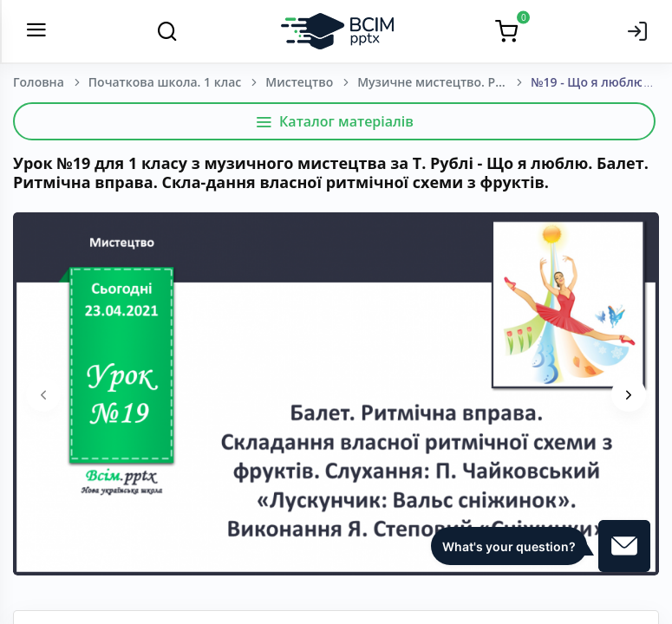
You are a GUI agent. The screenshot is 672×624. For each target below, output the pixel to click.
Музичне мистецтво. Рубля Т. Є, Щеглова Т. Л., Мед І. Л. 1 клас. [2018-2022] (444, 82)
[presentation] (43, 394)
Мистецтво (299, 82)
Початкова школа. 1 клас (165, 82)
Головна (39, 82)
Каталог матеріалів (334, 121)
